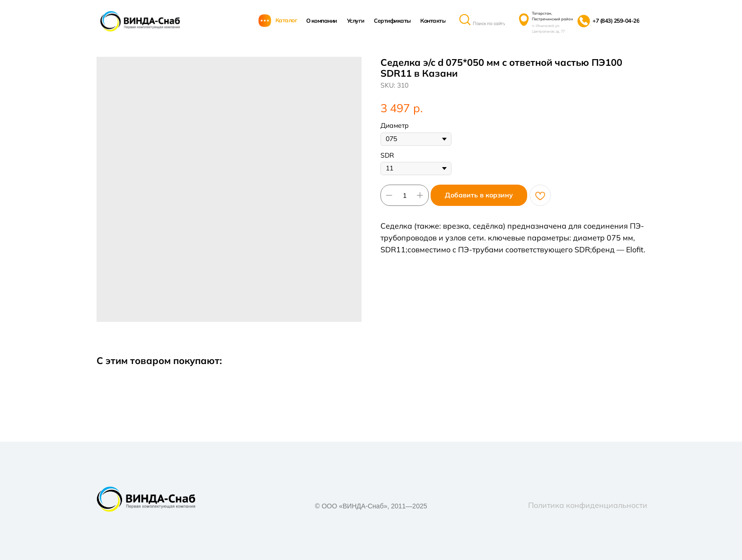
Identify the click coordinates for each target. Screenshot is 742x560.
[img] (140, 21)
